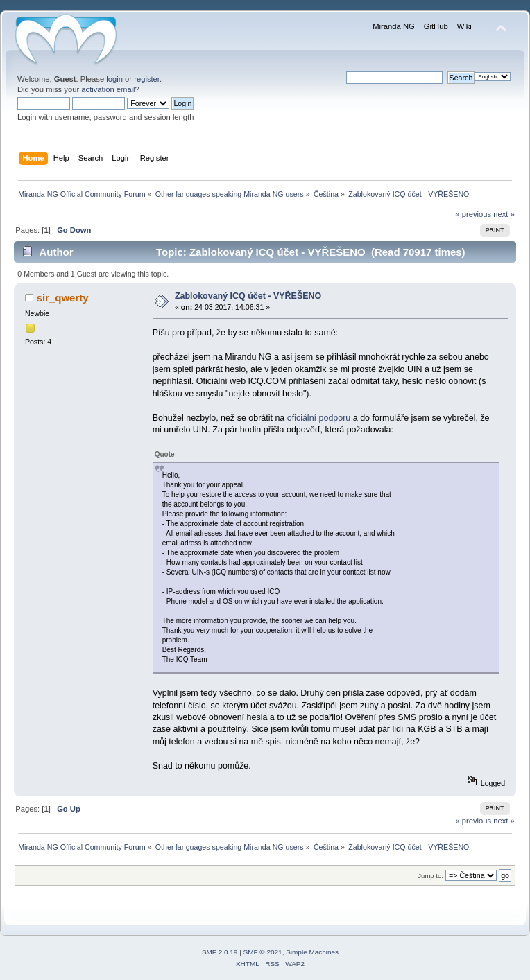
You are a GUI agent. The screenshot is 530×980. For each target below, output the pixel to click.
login (114, 79)
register (147, 79)
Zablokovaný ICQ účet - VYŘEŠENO (248, 296)
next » (504, 214)
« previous (473, 214)
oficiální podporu (319, 418)
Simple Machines (312, 952)
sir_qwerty (63, 298)
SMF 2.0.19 (220, 952)
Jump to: (430, 876)
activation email (108, 89)
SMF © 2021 (263, 952)
